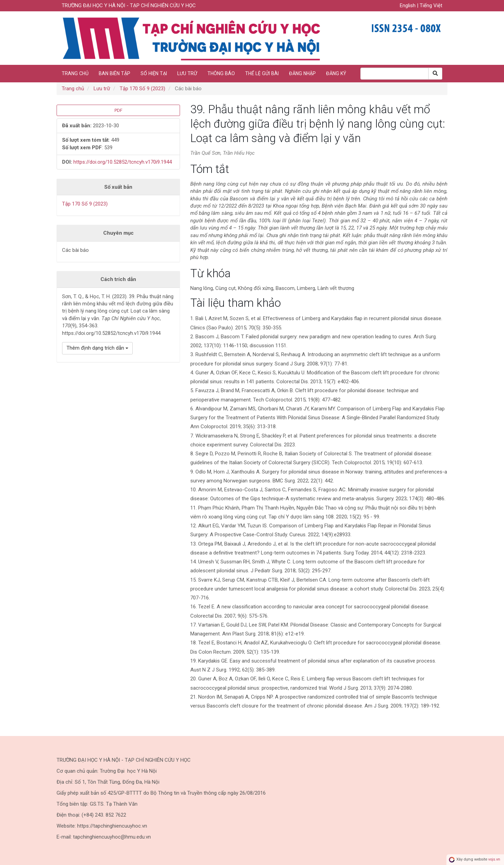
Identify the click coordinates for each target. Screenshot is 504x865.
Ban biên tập (115, 73)
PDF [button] (118, 110)
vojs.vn (494, 860)
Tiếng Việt (431, 5)
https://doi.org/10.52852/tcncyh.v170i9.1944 (123, 162)
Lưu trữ (187, 73)
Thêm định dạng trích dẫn (97, 348)
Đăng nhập (302, 73)
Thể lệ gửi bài (262, 73)
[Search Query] (394, 74)
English (408, 5)
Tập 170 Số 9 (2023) (142, 89)
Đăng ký (336, 73)
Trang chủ (75, 73)
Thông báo (221, 73)
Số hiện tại (154, 73)
